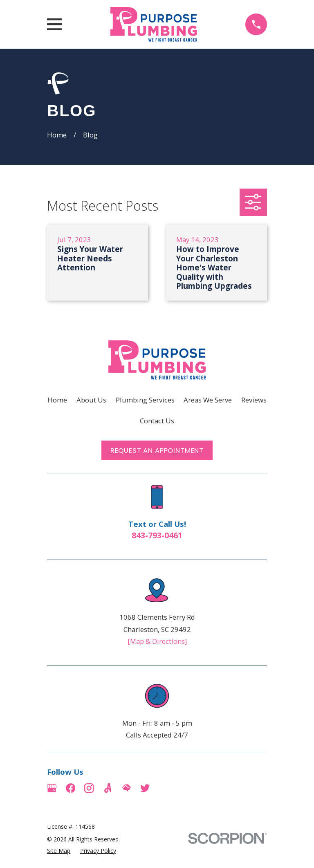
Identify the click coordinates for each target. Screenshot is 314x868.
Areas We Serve (208, 400)
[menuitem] (59, 851)
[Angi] (108, 788)
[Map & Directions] (157, 641)
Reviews (254, 400)
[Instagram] (89, 788)
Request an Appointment (157, 450)
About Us (91, 400)
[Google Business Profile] (52, 788)
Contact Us (157, 421)
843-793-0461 (157, 535)
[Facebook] (71, 788)
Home (57, 400)
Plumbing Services (145, 400)
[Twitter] (145, 788)
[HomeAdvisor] (127, 788)
